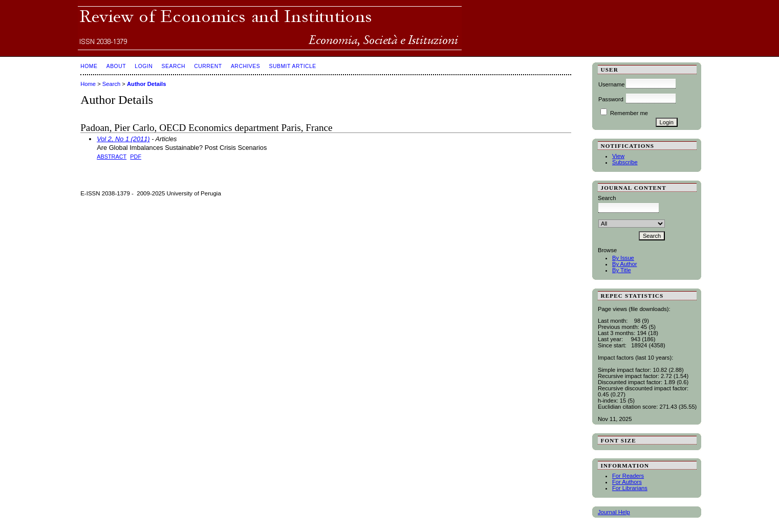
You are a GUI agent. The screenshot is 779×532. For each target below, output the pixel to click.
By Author (625, 264)
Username (612, 84)
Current (208, 66)
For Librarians (630, 488)
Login (144, 66)
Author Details (146, 84)
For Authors (627, 482)
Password (611, 99)
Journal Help (614, 512)
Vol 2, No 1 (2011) (123, 139)
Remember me (629, 113)
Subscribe (625, 162)
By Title (622, 270)
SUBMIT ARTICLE (292, 66)
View (618, 156)
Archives (245, 66)
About (116, 66)
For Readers (628, 476)
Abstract (112, 157)
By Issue (623, 258)
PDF (136, 157)
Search (174, 66)
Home (89, 66)
